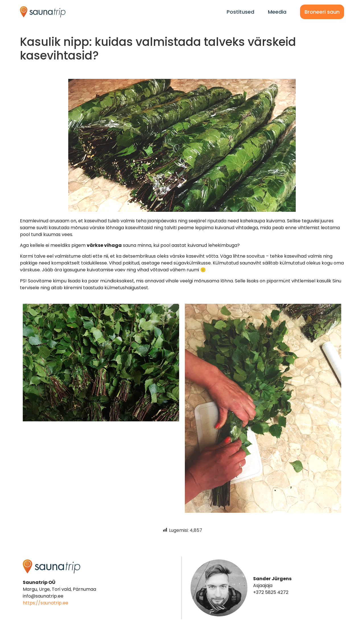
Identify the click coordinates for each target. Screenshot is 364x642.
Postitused (240, 12)
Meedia (277, 12)
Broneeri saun (322, 12)
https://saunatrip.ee (45, 603)
